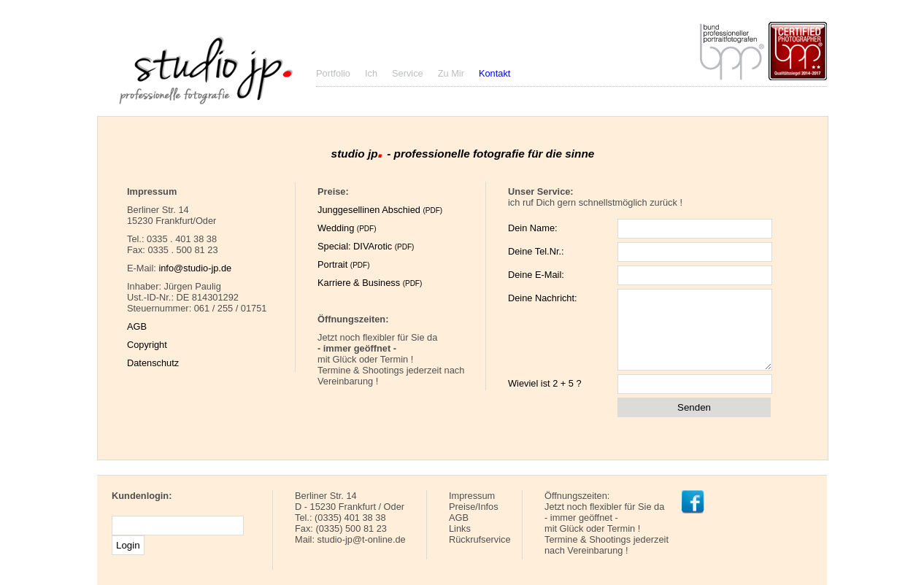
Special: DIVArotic (366, 246)
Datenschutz (153, 363)
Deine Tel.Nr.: (536, 251)
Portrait (343, 264)
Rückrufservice (480, 539)
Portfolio (333, 73)
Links (460, 528)
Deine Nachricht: (543, 298)
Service (408, 73)
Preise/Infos (474, 507)
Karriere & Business (370, 283)
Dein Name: (533, 228)
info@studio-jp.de (195, 268)
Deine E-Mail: (536, 275)
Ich (371, 73)
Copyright (147, 345)
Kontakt (494, 73)
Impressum (472, 496)
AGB (137, 326)
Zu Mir (451, 73)
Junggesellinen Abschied (380, 210)
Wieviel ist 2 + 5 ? (545, 383)
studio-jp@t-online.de (362, 539)
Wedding (347, 228)
